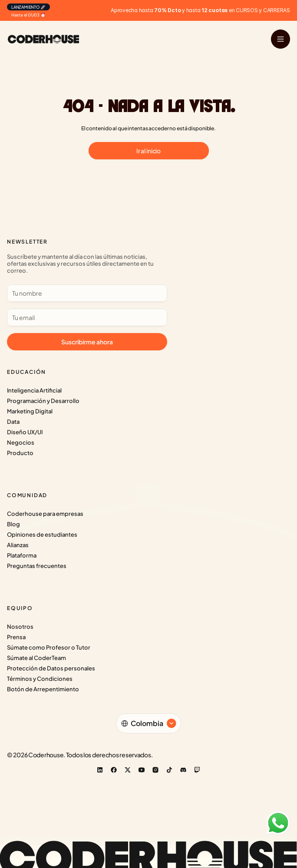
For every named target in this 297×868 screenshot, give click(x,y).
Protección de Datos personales (51, 668)
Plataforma (22, 555)
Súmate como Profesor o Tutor (49, 647)
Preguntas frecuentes (37, 566)
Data (13, 422)
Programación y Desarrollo (43, 401)
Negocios (21, 442)
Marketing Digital (30, 411)
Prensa (16, 637)
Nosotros (20, 627)
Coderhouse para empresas (45, 514)
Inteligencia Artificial (34, 390)
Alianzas (18, 545)
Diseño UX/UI (25, 432)
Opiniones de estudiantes (42, 535)
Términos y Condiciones (40, 679)
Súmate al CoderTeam (36, 658)
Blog (13, 524)
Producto (20, 453)
